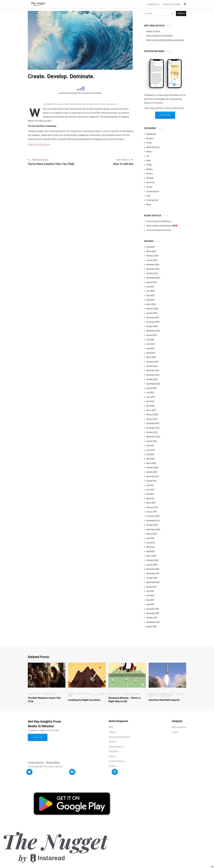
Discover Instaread (172, 4)
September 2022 (153, 437)
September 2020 (153, 529)
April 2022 (150, 459)
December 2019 (153, 569)
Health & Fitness (153, 147)
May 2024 (150, 348)
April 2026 (150, 247)
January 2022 (152, 472)
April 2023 (150, 406)
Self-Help (150, 178)
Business (150, 138)
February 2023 (152, 415)
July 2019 (150, 591)
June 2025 (150, 291)
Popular (113, 732)
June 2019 (150, 595)
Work (148, 205)
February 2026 (152, 256)
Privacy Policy (53, 763)
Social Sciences (116, 747)
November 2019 (153, 573)
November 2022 (153, 428)
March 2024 (151, 357)
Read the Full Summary (39, 144)
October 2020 (152, 525)
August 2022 (151, 441)
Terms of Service (36, 763)
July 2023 (150, 392)
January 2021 (151, 512)
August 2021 (151, 481)
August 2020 (152, 534)
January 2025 (152, 313)
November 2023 (153, 375)
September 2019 (153, 582)
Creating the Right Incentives (84, 700)
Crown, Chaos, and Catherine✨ (159, 221)
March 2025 (151, 304)
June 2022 (150, 450)
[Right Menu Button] (212, 867)
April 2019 (150, 604)
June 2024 (150, 344)
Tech (148, 196)
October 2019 (152, 578)
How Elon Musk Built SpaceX (164, 700)
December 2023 (153, 370)
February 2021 (152, 507)
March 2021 (151, 503)
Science (149, 174)
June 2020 (151, 543)
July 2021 (150, 485)
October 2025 (152, 273)
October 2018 (152, 618)
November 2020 (153, 521)
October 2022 (152, 432)
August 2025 (151, 282)
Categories (152, 4)
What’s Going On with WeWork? (159, 36)
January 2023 (152, 419)
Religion (150, 169)
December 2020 (153, 516)
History (149, 152)
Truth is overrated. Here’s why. (159, 230)
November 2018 (153, 613)
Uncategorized (152, 200)
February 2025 (152, 309)
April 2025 (150, 300)
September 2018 (153, 622)
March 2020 (151, 556)
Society (149, 187)
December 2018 (153, 609)
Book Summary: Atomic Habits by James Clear (165, 40)
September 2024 (153, 331)
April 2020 (150, 551)
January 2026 (152, 260)
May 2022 (150, 454)
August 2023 (151, 388)
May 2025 (150, 295)
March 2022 (151, 463)
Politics (149, 165)
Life (148, 156)
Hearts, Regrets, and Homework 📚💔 (162, 226)
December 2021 (152, 476)
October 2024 (152, 326)
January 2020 (152, 565)
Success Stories (153, 191)
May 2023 (150, 401)
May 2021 (150, 494)
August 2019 (151, 587)
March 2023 (151, 410)
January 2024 (152, 366)
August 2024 (151, 335)
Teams (175, 732)
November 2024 (153, 322)
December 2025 (153, 264)
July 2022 (150, 445)
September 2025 (153, 278)
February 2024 (152, 362)
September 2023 (153, 384)
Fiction (149, 143)
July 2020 (150, 538)
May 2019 (150, 600)
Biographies (151, 134)
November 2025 (153, 269)
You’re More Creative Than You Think (54, 162)
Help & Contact (179, 727)
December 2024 (153, 317)
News (148, 160)
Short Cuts (151, 182)
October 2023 (152, 379)
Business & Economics (119, 737)
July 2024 (150, 340)
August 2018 (151, 626)
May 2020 (150, 547)
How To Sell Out (107, 162)
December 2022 (153, 423)
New (111, 727)
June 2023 (150, 397)
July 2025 (150, 287)
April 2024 (150, 353)
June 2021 (150, 490)
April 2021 (150, 498)
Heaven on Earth (153, 31)
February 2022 (152, 468)
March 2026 (151, 251)
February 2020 (152, 560)
